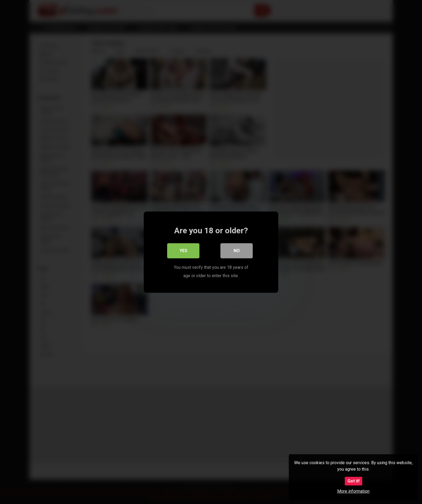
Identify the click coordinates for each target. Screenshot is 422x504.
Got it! (354, 481)
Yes (183, 251)
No (237, 251)
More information (353, 491)
